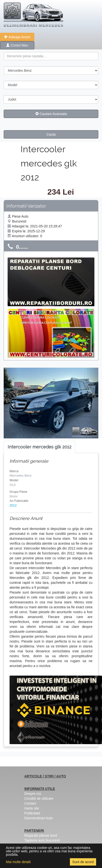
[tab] (39, 447)
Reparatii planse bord (41, 835)
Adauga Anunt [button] (17, 37)
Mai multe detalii (18, 862)
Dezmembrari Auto (38, 818)
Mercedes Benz (21, 475)
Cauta (51, 134)
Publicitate (32, 813)
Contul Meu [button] (17, 45)
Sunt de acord (83, 862)
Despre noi (33, 794)
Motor (14, 496)
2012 (13, 505)
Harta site (32, 808)
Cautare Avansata (51, 114)
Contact (30, 803)
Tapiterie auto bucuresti (42, 840)
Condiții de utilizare (39, 798)
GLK (13, 485)
